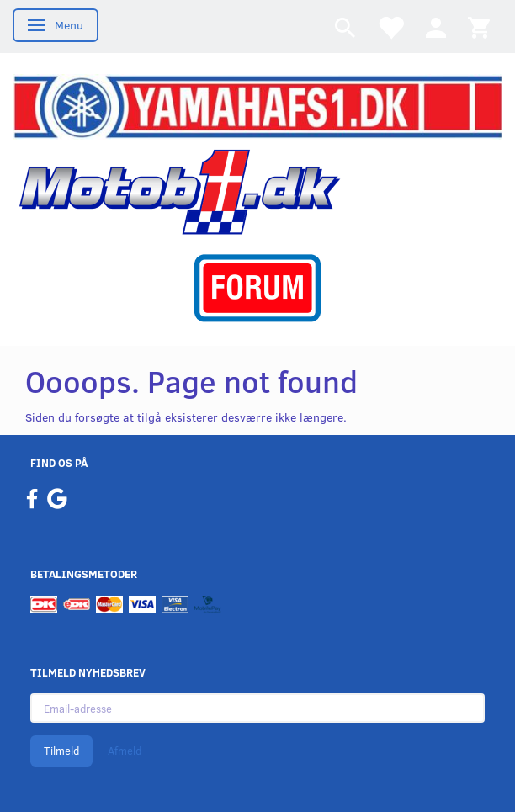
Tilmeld (61, 751)
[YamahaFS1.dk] (257, 106)
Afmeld (125, 751)
